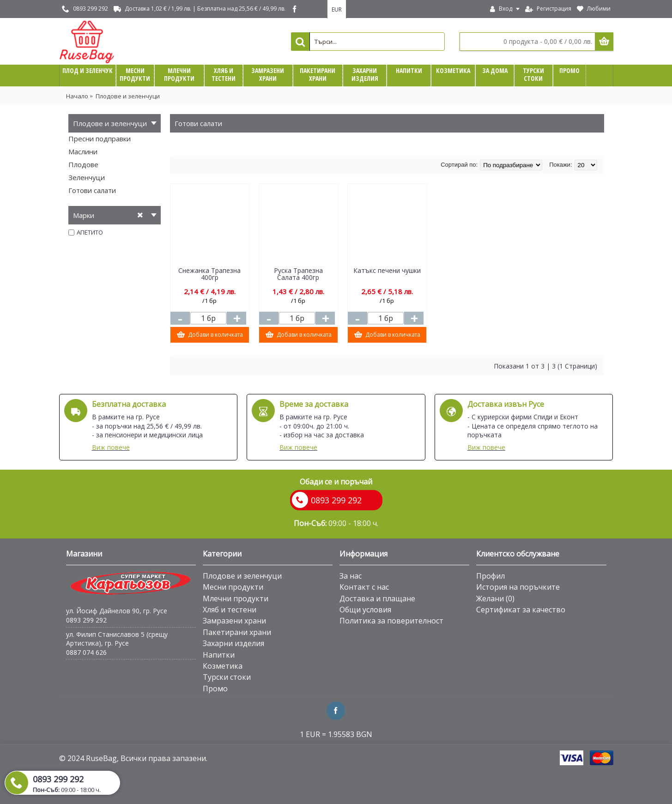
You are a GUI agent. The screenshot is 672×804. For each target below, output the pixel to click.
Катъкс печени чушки (387, 270)
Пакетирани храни (237, 632)
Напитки (219, 655)
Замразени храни (234, 621)
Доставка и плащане (377, 598)
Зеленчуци (87, 177)
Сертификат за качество (521, 610)
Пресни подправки (100, 139)
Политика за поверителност (391, 621)
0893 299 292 (86, 620)
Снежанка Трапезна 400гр (209, 274)
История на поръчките (518, 587)
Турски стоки (227, 677)
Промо (215, 689)
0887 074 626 (86, 652)
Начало (77, 96)
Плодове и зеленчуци (128, 96)
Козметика (223, 666)
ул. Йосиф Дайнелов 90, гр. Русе (117, 611)
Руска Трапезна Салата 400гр (298, 274)
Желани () (495, 598)
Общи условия (365, 610)
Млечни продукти (236, 598)
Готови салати (92, 190)
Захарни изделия (233, 643)
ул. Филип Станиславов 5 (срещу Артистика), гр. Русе (117, 639)
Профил (490, 576)
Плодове (83, 164)
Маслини (83, 151)
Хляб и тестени (230, 610)
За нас (351, 576)
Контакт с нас (364, 587)
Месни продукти (233, 587)
